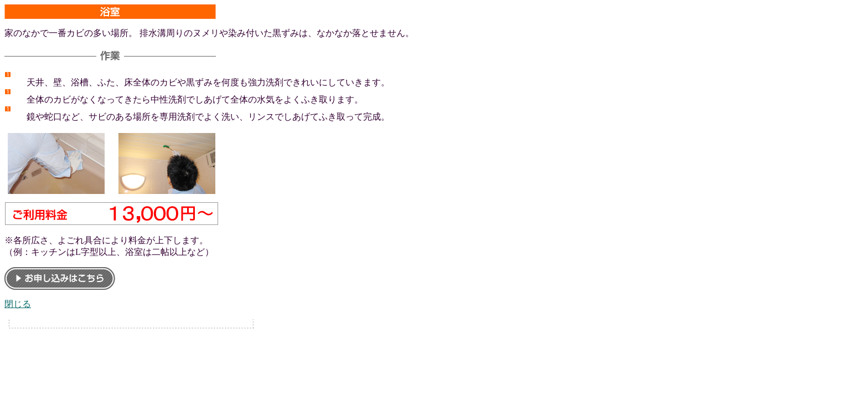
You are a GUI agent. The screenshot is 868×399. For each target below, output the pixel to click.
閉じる (18, 304)
